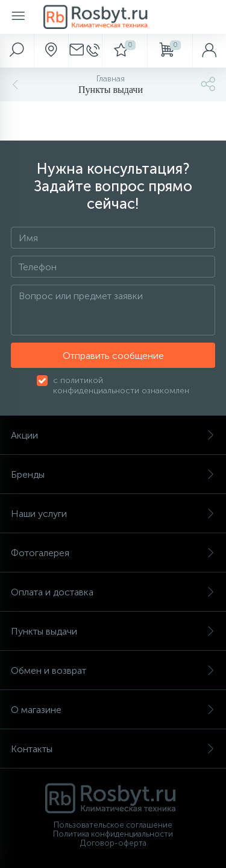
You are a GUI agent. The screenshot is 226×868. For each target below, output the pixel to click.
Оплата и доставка (113, 592)
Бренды (113, 474)
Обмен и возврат (113, 670)
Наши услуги (113, 514)
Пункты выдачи (113, 631)
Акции (113, 435)
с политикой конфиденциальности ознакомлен (121, 385)
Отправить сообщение (113, 356)
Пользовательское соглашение (113, 825)
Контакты (113, 749)
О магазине (113, 710)
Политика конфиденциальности (113, 834)
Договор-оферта (113, 843)
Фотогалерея (113, 553)
